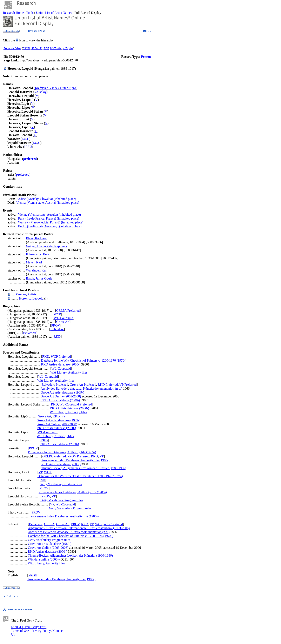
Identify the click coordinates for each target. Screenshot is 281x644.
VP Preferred (128, 385)
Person (146, 57)
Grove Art (63, 322)
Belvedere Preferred (55, 385)
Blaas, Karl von (36, 238)
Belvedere (57, 329)
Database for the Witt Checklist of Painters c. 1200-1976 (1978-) (84, 360)
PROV (56, 325)
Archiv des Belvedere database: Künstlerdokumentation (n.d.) (81, 388)
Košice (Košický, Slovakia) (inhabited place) (46, 199)
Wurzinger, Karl (37, 270)
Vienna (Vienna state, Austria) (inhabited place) (48, 203)
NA (74, 88)
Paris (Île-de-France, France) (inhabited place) (49, 218)
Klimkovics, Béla (38, 254)
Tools (30, 13)
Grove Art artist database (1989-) (62, 392)
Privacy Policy (41, 631)
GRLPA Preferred (68, 311)
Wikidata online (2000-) (44, 559)
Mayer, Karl (34, 262)
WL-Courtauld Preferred (76, 404)
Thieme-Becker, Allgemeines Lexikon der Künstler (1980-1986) (84, 468)
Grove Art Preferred (83, 385)
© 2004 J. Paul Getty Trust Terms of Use (29, 629)
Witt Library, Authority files (69, 372)
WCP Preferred (61, 357)
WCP (57, 314)
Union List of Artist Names (54, 13)
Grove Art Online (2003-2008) (61, 396)
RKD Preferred (108, 385)
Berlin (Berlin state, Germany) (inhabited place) (50, 226)
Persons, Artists (26, 294)
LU (24, 139)
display (42, 92)
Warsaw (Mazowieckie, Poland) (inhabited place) (51, 222)
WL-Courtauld (63, 318)
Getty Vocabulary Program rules (61, 484)
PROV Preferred (78, 456)
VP (63, 416)
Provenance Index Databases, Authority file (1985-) (62, 452)
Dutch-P (66, 88)
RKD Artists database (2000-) (61, 364)
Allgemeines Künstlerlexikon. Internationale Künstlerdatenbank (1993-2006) (79, 528)
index (56, 88)
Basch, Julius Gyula (39, 278)
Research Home (14, 13)
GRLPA (49, 524)
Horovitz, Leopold (31, 298)
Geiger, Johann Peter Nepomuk (47, 246)
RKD (57, 337)
